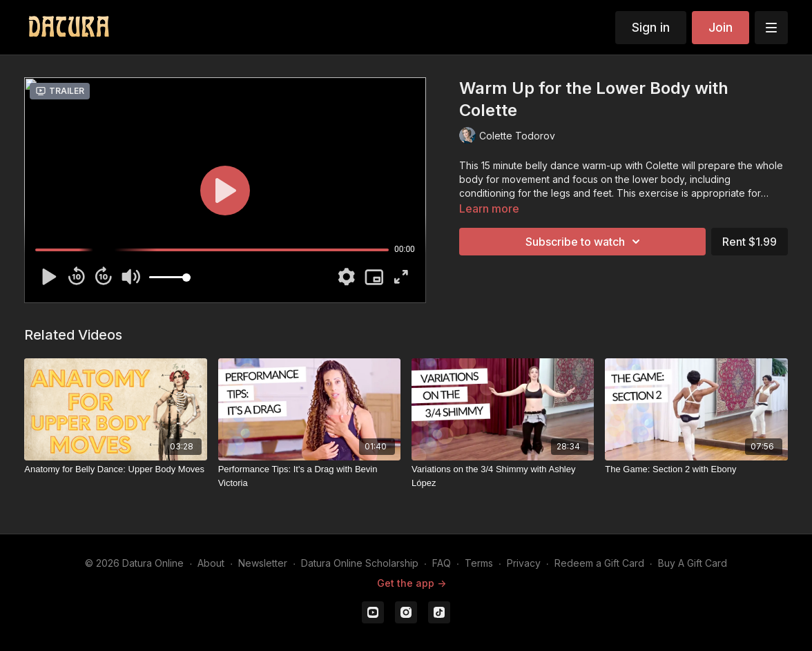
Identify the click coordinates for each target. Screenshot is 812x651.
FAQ (442, 563)
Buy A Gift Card (693, 563)
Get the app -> (412, 583)
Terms (479, 563)
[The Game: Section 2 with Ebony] (696, 469)
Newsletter (263, 563)
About (211, 563)
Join (721, 27)
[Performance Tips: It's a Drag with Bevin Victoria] (309, 476)
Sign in (651, 27)
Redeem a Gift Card (599, 563)
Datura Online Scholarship (360, 563)
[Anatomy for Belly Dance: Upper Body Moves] (115, 469)
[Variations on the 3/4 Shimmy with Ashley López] (503, 476)
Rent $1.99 (750, 242)
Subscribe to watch (585, 242)
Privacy (524, 563)
